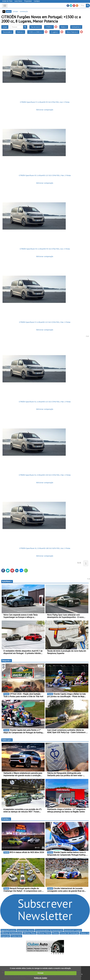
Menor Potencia (72, 32)
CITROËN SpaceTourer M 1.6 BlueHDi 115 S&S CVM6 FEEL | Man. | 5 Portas (45, 322)
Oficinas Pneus (30, 933)
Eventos (6, 819)
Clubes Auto (16, 936)
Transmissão (7, 32)
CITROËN (49, 27)
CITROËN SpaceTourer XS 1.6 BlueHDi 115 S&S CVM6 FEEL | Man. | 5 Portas (45, 175)
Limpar (5, 27)
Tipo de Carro (36, 27)
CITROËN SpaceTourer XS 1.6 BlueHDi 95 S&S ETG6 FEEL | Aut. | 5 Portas (45, 249)
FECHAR (40, 973)
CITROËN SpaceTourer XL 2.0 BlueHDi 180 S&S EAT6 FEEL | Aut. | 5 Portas (45, 548)
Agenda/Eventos (8, 930)
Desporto (7, 661)
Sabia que (7, 740)
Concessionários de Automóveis (49, 930)
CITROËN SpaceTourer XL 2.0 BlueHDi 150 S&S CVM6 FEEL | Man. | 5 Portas (45, 475)
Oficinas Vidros (44, 933)
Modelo (64, 27)
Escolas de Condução (69, 933)
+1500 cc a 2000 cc (36, 32)
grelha (9, 11)
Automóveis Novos (25, 930)
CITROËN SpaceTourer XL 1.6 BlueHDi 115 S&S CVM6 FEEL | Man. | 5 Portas (45, 402)
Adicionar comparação (45, 110)
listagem (15, 11)
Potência (20, 32)
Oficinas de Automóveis (11, 933)
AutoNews (7, 581)
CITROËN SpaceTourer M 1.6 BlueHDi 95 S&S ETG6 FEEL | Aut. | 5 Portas (45, 102)
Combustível (76, 27)
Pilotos (55, 933)
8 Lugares (55, 32)
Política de (40, 978)
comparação (24, 11)
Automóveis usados (73, 930)
